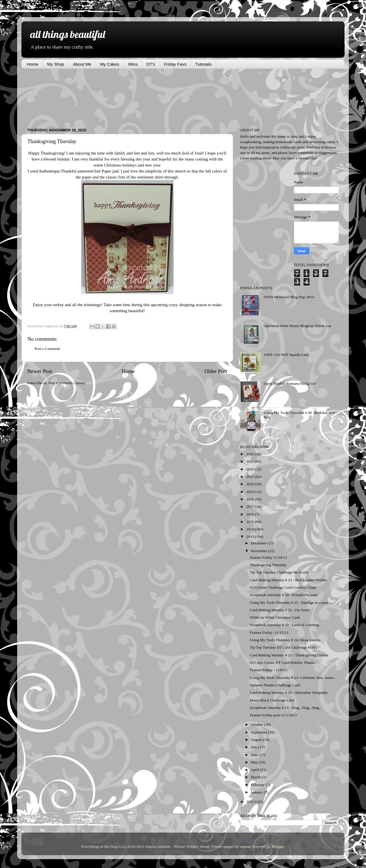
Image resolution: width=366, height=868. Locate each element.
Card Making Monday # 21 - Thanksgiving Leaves (289, 655)
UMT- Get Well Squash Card (286, 355)
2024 (250, 469)
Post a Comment (47, 349)
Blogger (278, 846)
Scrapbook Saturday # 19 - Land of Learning (285, 625)
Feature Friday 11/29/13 (268, 557)
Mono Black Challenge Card (272, 700)
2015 (250, 522)
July (254, 747)
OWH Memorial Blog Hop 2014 (289, 297)
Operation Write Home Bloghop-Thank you (297, 326)
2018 (250, 499)
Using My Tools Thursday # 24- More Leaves (285, 640)
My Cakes (110, 64)
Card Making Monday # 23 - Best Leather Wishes (288, 580)
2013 (250, 537)
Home (33, 64)
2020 (250, 484)
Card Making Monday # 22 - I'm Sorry (280, 610)
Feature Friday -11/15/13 (269, 633)
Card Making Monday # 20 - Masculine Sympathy (289, 692)
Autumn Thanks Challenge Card (275, 685)
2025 (250, 461)
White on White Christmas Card (275, 617)
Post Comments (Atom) (67, 383)
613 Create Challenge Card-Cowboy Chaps (283, 587)
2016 (250, 514)
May (255, 762)
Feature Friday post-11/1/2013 (273, 715)
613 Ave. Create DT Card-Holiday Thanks (283, 662)
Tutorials (203, 64)
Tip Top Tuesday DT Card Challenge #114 (283, 647)
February (258, 785)
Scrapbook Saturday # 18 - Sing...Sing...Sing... (286, 708)
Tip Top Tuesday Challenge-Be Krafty (280, 572)
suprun (245, 846)
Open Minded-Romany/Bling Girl (290, 383)
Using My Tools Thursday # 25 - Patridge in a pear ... (291, 603)
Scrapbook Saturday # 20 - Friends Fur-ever (284, 595)
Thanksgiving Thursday (268, 565)
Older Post (216, 371)
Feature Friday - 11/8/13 (269, 670)
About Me (82, 64)
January (257, 792)
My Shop (56, 64)
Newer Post (40, 371)
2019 (250, 492)
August (257, 740)
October (257, 724)
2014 (250, 529)
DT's (151, 64)
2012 (250, 802)
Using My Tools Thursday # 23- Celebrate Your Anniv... (293, 678)
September (259, 732)
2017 (250, 507)
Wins (133, 64)
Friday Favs (175, 64)
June (255, 755)
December (259, 543)
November (259, 551)
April (255, 770)
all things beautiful (67, 34)
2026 (250, 454)
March (256, 777)
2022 (250, 477)
